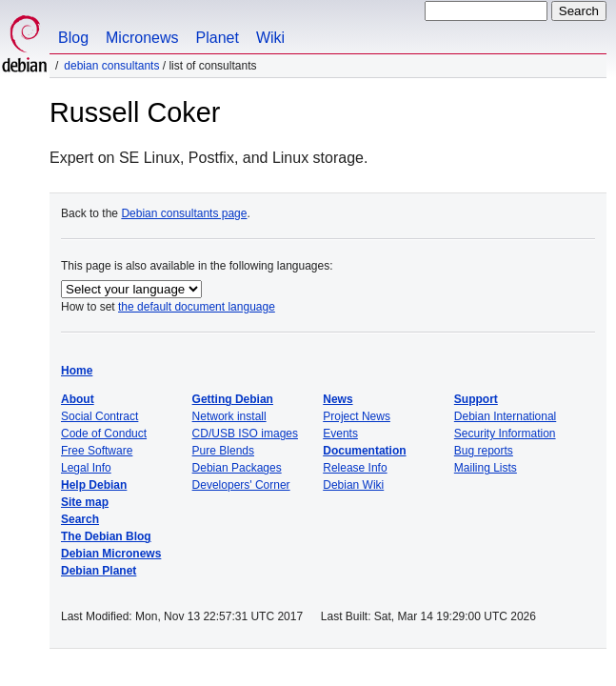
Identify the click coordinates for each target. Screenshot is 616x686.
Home (77, 371)
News (338, 399)
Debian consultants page (184, 213)
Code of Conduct (104, 434)
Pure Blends (223, 451)
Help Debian (94, 485)
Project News (357, 416)
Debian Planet (99, 571)
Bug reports (484, 451)
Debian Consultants (111, 66)
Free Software (97, 451)
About (78, 399)
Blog (73, 38)
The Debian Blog (106, 536)
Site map (85, 502)
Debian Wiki (353, 485)
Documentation (364, 451)
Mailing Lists (486, 468)
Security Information (505, 434)
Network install (229, 416)
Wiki (270, 38)
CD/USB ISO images (245, 434)
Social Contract (99, 416)
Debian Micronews (111, 554)
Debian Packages (237, 468)
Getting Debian (233, 399)
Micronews (142, 38)
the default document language (197, 307)
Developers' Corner (241, 485)
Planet (218, 38)
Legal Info (86, 468)
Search (80, 519)
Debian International (505, 416)
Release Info (355, 468)
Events (340, 434)
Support (476, 399)
